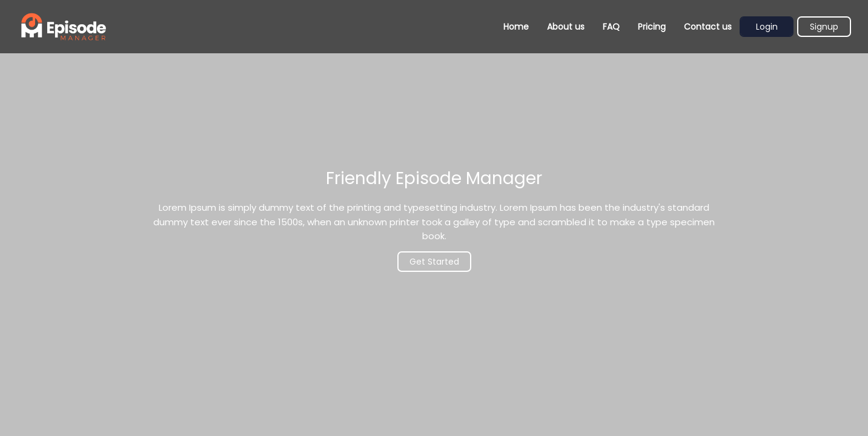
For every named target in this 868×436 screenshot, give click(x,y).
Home (516, 27)
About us (566, 27)
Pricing (652, 27)
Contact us (708, 27)
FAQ (611, 27)
